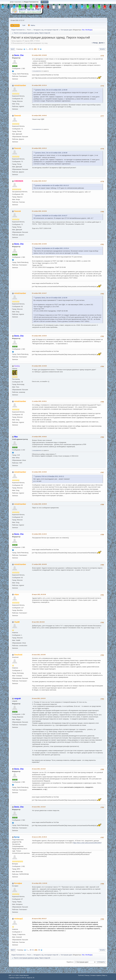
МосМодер (89, 30)
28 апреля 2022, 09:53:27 (39, 919)
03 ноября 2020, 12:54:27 (39, 293)
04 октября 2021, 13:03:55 (40, 883)
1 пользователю (36, 71)
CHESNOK (19, 181)
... (28, 49)
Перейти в (70, 962)
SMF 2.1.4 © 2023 (14, 975)
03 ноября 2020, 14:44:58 (39, 366)
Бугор (17, 837)
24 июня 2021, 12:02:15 (39, 698)
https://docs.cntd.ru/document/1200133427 (87, 843)
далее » (102, 43)
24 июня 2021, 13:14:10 (39, 769)
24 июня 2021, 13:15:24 (39, 807)
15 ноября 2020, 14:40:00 (39, 472)
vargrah (18, 698)
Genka (17, 366)
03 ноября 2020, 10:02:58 (39, 211)
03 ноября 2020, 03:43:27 (39, 181)
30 (30, 49)
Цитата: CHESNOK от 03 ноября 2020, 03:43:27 (51, 216)
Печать (102, 49)
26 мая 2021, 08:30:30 (38, 622)
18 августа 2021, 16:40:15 (39, 837)
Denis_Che (19, 55)
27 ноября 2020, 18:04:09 (39, 564)
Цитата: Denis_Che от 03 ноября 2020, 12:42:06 (51, 298)
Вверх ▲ (105, 975)
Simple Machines (24, 975)
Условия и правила (96, 975)
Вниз (13, 49)
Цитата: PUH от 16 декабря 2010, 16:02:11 (50, 476)
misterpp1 (18, 919)
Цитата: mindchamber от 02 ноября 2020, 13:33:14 (52, 248)
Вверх (13, 950)
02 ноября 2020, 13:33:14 (39, 85)
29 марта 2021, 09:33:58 (39, 594)
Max (83, 30)
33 (38, 49)
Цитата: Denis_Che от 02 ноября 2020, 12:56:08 (51, 90)
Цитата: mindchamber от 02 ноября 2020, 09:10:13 (52, 185)
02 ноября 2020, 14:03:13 (39, 148)
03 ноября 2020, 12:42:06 (39, 244)
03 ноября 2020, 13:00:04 (39, 336)
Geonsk (18, 116)
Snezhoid (18, 655)
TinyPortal (81, 975)
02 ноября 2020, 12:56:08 (39, 55)
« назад (95, 43)
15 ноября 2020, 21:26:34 (39, 534)
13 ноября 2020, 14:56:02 (39, 437)
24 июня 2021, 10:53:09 (39, 655)
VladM (17, 622)
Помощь (87, 975)
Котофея (18, 883)
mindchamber (20, 85)
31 (32, 49)
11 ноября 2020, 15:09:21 (39, 401)
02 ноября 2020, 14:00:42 (39, 115)
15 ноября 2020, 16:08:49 (39, 504)
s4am (16, 594)
